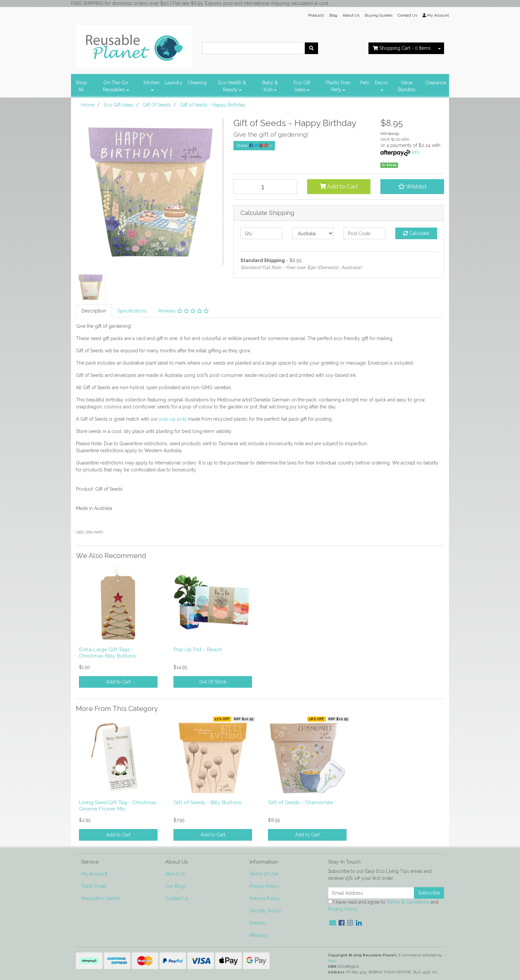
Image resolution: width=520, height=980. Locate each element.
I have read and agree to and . (383, 906)
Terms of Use (264, 874)
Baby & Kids (270, 86)
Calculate (416, 233)
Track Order (94, 886)
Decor (381, 83)
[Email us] (333, 923)
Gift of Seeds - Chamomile (300, 802)
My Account (94, 874)
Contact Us (407, 15)
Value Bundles (407, 86)
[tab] (94, 311)
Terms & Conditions (408, 902)
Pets (365, 83)
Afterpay (258, 935)
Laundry (174, 83)
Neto (332, 961)
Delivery (258, 923)
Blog (333, 15)
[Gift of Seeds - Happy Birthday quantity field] (265, 187)
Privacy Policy (264, 886)
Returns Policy (265, 898)
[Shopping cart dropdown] (439, 48)
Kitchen (152, 83)
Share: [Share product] (253, 145)
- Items (402, 48)
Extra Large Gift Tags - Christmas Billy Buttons (107, 653)
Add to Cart (339, 186)
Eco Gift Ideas (302, 86)
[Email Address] (371, 893)
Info (416, 152)
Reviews (184, 311)
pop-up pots (173, 419)
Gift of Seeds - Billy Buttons (207, 802)
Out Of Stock (213, 682)
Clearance (436, 83)
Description (94, 311)
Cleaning (197, 83)
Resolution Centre (100, 898)
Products (316, 15)
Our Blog (175, 886)
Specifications (132, 311)
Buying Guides (379, 15)
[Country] (313, 233)
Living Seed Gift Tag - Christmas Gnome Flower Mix (118, 805)
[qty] (261, 233)
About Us (351, 15)
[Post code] (364, 233)
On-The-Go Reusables (116, 86)
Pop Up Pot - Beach (198, 649)
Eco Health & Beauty (232, 86)
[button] (412, 186)
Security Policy (265, 911)
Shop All (81, 86)
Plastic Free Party (338, 86)
